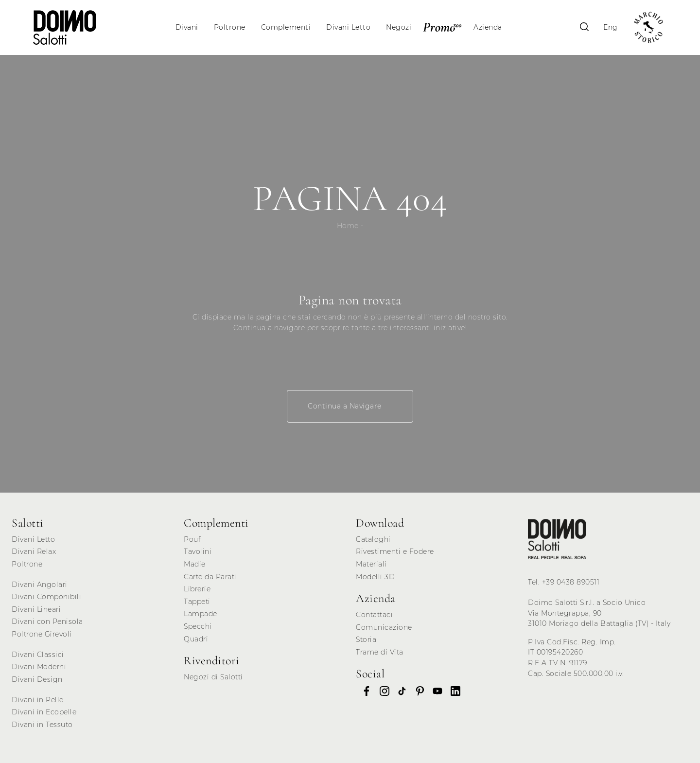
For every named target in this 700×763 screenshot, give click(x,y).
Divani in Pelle (38, 700)
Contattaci (374, 615)
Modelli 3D (375, 577)
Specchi (198, 626)
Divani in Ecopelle (44, 712)
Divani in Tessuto (42, 725)
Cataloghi (373, 539)
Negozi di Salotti (213, 677)
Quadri (196, 639)
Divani (187, 27)
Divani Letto (348, 27)
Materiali (371, 564)
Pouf (192, 539)
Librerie (197, 589)
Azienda (488, 27)
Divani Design (37, 679)
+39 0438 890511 (571, 582)
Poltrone (230, 27)
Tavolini (198, 551)
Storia (366, 639)
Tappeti (197, 602)
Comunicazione (384, 627)
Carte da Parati (210, 577)
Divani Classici (38, 655)
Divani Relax (34, 551)
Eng (611, 27)
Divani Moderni (39, 667)
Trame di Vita (380, 652)
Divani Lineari (36, 609)
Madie (195, 564)
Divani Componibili (46, 597)
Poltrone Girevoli (42, 634)
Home (348, 226)
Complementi (286, 27)
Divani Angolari (40, 585)
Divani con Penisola (47, 621)
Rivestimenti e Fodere (395, 551)
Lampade (201, 614)
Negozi (399, 27)
